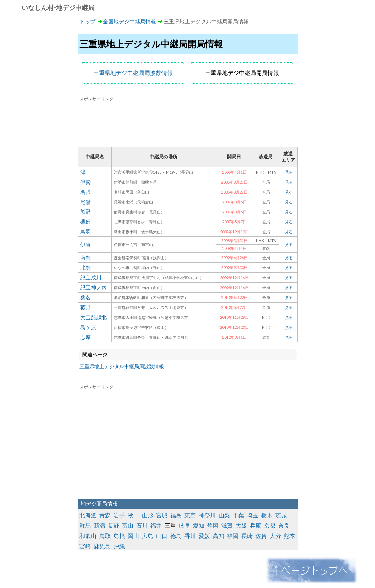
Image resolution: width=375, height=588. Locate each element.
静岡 (213, 525)
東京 (190, 515)
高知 (219, 536)
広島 (148, 536)
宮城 (162, 515)
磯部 (86, 222)
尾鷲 (86, 202)
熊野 (86, 212)
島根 (119, 536)
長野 (114, 525)
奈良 (284, 525)
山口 (162, 536)
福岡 (233, 536)
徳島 (176, 536)
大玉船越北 (93, 317)
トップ (87, 21)
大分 (275, 536)
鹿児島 (102, 546)
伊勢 (86, 182)
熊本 (289, 536)
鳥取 (105, 536)
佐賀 (261, 536)
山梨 (224, 515)
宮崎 (85, 546)
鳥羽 (86, 232)
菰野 (86, 307)
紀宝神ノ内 (93, 287)
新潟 (99, 525)
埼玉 (253, 515)
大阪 (241, 525)
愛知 (199, 525)
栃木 (267, 515)
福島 (176, 515)
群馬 (85, 525)
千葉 (238, 515)
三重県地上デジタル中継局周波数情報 (122, 366)
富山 (128, 525)
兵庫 (255, 525)
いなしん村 (38, 7)
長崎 (247, 536)
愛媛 (204, 536)
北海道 (88, 515)
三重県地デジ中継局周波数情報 (133, 73)
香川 (190, 536)
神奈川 (207, 515)
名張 (86, 192)
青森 (105, 515)
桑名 (86, 297)
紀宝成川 (91, 277)
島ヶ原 (88, 327)
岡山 (133, 536)
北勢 (86, 267)
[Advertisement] (188, 122)
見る (289, 172)
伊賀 (86, 244)
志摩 (86, 337)
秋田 (133, 515)
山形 (148, 515)
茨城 (281, 515)
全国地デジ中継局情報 (129, 21)
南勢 (86, 257)
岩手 (119, 515)
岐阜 (184, 525)
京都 (270, 525)
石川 (142, 525)
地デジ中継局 (75, 7)
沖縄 (119, 546)
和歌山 (88, 536)
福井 (156, 525)
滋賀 (227, 525)
